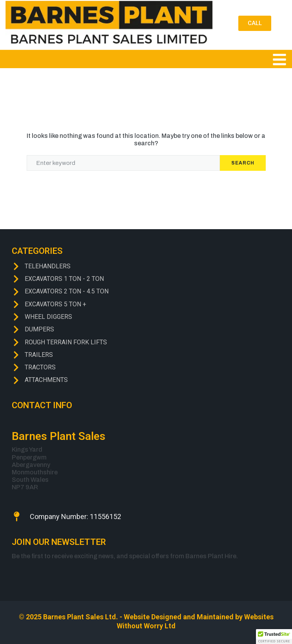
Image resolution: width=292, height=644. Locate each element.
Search (243, 163)
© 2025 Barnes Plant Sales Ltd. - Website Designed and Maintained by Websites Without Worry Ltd (146, 621)
